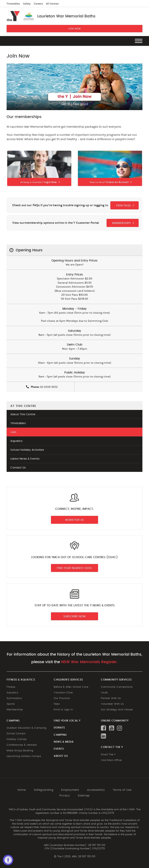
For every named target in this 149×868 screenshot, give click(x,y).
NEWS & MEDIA (64, 742)
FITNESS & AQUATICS (21, 680)
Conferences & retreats (22, 745)
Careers (38, 4)
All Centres (52, 4)
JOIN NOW (74, 29)
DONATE (59, 728)
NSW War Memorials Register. (89, 662)
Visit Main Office (111, 760)
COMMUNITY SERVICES (116, 680)
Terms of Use (122, 790)
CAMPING (13, 721)
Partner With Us (111, 698)
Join (13, 432)
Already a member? (39, 182)
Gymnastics (14, 698)
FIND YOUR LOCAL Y (67, 721)
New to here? (109, 182)
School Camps (16, 734)
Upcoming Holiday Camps (24, 756)
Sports (11, 704)
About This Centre (23, 414)
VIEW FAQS (123, 206)
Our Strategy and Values (117, 710)
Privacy (65, 796)
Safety (27, 4)
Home (22, 790)
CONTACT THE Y (112, 747)
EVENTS (59, 749)
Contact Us (18, 468)
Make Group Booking (20, 751)
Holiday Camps (17, 739)
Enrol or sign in (63, 710)
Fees (57, 704)
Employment (70, 790)
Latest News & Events (25, 459)
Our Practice (62, 698)
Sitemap (84, 796)
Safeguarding (44, 790)
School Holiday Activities (27, 450)
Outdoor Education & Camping (26, 728)
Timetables (13, 4)
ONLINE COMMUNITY (115, 721)
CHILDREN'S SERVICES (68, 680)
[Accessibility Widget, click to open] (8, 860)
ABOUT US (61, 756)
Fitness (11, 687)
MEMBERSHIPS (122, 223)
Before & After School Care (71, 687)
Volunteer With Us (112, 704)
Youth (104, 693)
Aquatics (16, 441)
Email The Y (108, 755)
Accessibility (96, 790)
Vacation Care (63, 693)
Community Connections (117, 687)
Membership (15, 710)
